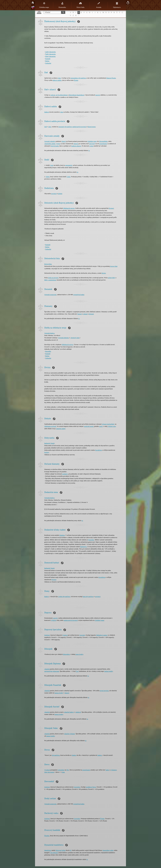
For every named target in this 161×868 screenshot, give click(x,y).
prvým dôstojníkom (62, 95)
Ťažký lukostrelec (51, 54)
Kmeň (53, 443)
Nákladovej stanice (102, 635)
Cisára (69, 177)
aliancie (76, 144)
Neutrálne (91, 540)
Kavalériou (99, 450)
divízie (104, 273)
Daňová (47, 112)
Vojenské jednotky (50, 141)
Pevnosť (111, 208)
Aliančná (47, 669)
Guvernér (82, 635)
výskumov (114, 770)
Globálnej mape (100, 620)
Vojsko (58, 144)
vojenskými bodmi (79, 295)
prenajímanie (103, 144)
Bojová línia (48, 264)
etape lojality (79, 654)
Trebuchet (48, 63)
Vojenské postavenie (50, 295)
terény (101, 426)
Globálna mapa (44, 5)
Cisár (52, 165)
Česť (77, 671)
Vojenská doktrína (63, 338)
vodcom (53, 95)
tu (89, 150)
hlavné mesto (92, 127)
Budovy (47, 597)
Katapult (48, 59)
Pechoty (47, 452)
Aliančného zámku (50, 144)
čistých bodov (55, 146)
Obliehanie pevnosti (50, 426)
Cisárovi (65, 635)
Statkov (74, 755)
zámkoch (78, 712)
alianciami (56, 671)
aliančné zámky (61, 429)
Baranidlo (48, 351)
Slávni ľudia (80, 5)
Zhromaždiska (103, 141)
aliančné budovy (69, 712)
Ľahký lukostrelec (51, 52)
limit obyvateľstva (88, 597)
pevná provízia (104, 691)
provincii (98, 597)
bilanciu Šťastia (111, 78)
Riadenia (62, 535)
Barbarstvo (84, 547)
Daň (46, 127)
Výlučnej (54, 620)
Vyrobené (47, 770)
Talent (48, 177)
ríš (71, 850)
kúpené (80, 314)
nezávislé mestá (89, 426)
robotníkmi (61, 770)
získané (85, 314)
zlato (59, 78)
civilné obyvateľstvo (64, 597)
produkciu (89, 787)
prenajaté (61, 127)
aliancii (64, 141)
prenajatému (74, 78)
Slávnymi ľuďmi (61, 850)
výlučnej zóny (112, 426)
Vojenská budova (49, 333)
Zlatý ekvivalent (49, 772)
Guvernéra (77, 787)
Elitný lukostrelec (50, 56)
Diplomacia (117, 5)
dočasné (91, 314)
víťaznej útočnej (107, 424)
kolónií (60, 194)
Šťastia (76, 80)
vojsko (91, 146)
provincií (54, 194)
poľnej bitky (112, 278)
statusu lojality (109, 671)
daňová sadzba (57, 80)
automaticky (69, 165)
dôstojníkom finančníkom (77, 95)
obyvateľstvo (68, 127)
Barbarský (47, 443)
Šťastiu (102, 819)
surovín (98, 95)
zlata (62, 112)
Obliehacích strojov (69, 208)
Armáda (99, 5)
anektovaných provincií (79, 127)
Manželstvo (48, 850)
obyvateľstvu (82, 78)
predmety (65, 474)
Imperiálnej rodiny (108, 850)
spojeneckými (48, 671)
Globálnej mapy (92, 141)
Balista (47, 61)
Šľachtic (47, 836)
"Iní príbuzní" (54, 853)
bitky (113, 424)
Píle (68, 770)
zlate (50, 127)
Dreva (94, 787)
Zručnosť (47, 635)
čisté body (92, 144)
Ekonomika (62, 5)
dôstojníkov (67, 654)
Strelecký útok (75, 338)
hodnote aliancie (76, 146)
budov (107, 770)
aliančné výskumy (70, 734)
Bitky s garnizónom (50, 280)
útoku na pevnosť (53, 278)
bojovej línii (114, 266)
